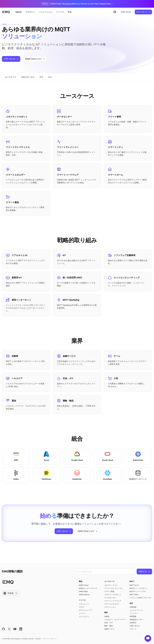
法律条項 (133, 623)
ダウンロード (143, 12)
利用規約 (38, 639)
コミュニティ (84, 616)
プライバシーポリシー (50, 639)
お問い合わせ (126, 12)
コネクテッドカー (111, 585)
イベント (82, 613)
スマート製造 (109, 591)
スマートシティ (110, 607)
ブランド (133, 629)
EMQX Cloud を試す (35, 59)
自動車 (107, 616)
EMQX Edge (83, 591)
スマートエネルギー (112, 604)
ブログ (81, 607)
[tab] (11, 77)
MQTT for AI (134, 585)
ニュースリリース (136, 610)
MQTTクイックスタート (139, 588)
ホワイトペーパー (86, 610)
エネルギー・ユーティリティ (115, 620)
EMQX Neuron (84, 595)
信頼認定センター (136, 620)
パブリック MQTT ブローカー (141, 598)
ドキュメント (84, 604)
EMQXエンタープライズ (88, 588)
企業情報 (133, 607)
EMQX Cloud (84, 585)
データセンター (110, 598)
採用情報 (133, 616)
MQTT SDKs (134, 595)
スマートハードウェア (113, 601)
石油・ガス (109, 623)
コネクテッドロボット (113, 595)
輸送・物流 (109, 626)
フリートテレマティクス (114, 588)
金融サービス (109, 629)
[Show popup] (11, 593)
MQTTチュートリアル (138, 591)
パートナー (134, 613)
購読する (144, 571)
